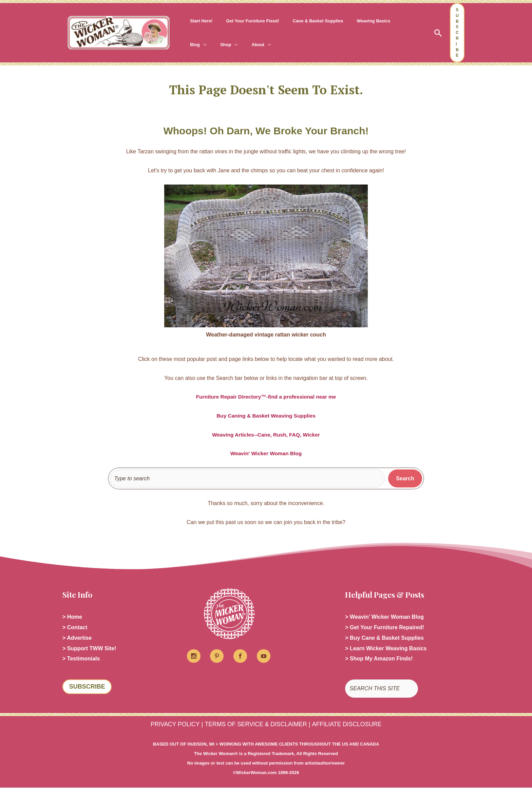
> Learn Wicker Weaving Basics (386, 650)
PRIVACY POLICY (170, 726)
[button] (393, 21)
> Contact (75, 628)
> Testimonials (81, 661)
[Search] (405, 479)
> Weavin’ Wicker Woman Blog (384, 618)
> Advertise (77, 639)
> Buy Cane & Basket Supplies (384, 639)
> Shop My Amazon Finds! (379, 661)
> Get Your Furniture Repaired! (385, 628)
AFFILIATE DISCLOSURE (351, 726)
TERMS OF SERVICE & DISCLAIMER (255, 726)
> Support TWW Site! (89, 650)
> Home (72, 618)
